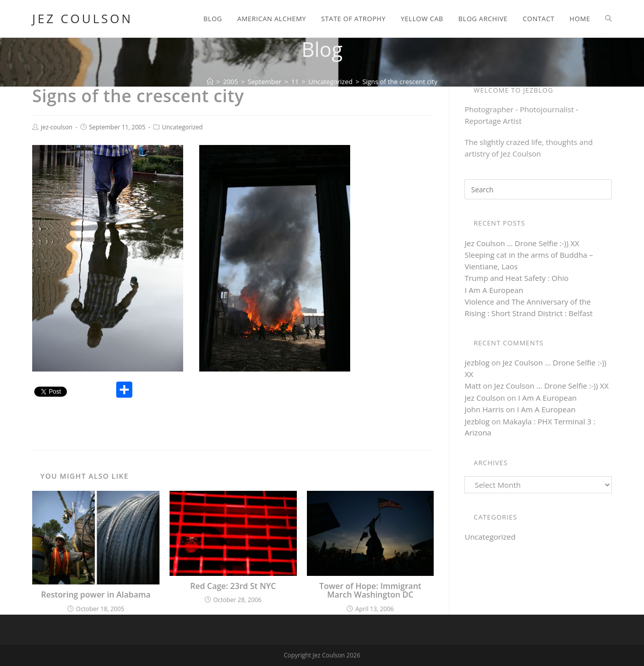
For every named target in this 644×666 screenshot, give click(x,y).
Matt (473, 386)
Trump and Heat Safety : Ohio (516, 278)
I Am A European (494, 290)
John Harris (484, 409)
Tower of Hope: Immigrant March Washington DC (371, 591)
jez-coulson (57, 127)
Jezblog (477, 421)
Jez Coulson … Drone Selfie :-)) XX (522, 243)
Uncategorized (182, 127)
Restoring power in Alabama (96, 595)
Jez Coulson (83, 19)
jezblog (477, 362)
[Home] (210, 82)
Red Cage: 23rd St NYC (233, 586)
